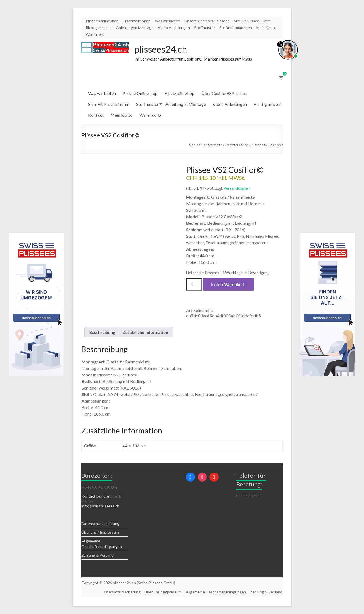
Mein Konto (266, 28)
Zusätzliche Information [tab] (145, 332)
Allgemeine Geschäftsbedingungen (216, 592)
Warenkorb (95, 34)
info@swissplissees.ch (100, 506)
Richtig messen (99, 28)
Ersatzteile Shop (137, 21)
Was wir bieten (167, 21)
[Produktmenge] (194, 285)
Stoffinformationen (236, 28)
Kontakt (96, 115)
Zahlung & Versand (98, 556)
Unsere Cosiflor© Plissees (207, 21)
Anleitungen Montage (135, 28)
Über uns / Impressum (100, 532)
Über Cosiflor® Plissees (224, 94)
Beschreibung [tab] (102, 332)
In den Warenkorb (228, 285)
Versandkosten (237, 189)
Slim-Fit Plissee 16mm (252, 21)
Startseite (215, 145)
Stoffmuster (205, 28)
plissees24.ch (163, 49)
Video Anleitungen (174, 28)
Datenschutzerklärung (100, 524)
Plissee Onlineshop (102, 21)
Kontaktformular (95, 496)
